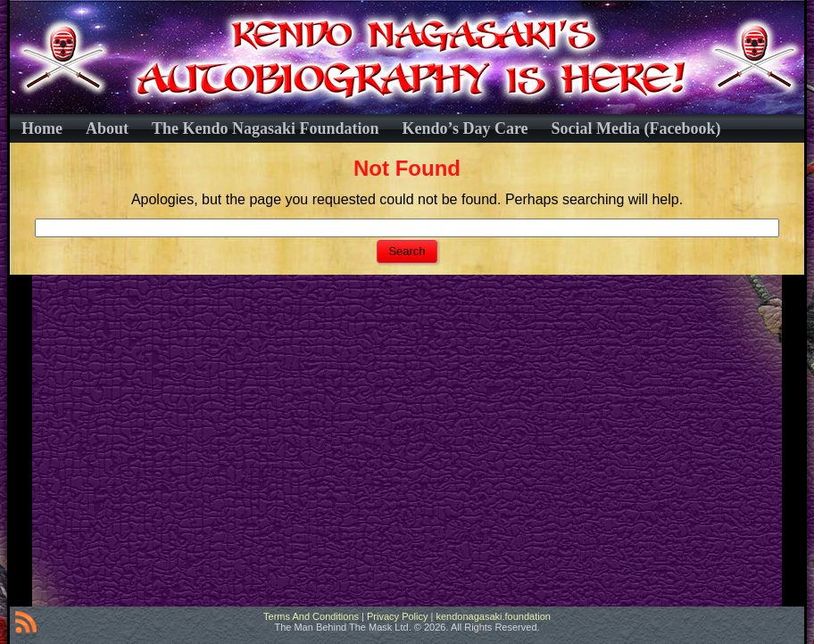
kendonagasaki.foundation (493, 616)
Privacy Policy (397, 616)
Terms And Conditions (311, 616)
